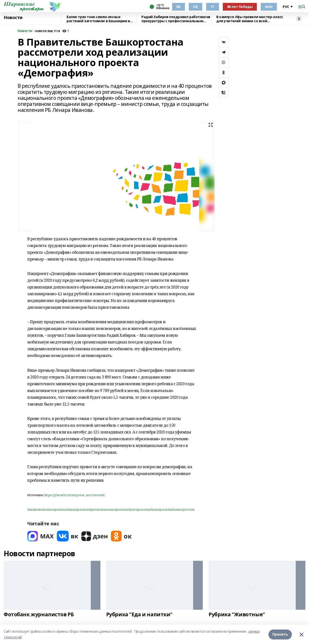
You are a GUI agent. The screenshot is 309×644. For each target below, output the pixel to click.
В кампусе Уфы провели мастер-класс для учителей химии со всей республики (250, 19)
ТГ (213, 7)
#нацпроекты (78, 509)
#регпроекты (139, 509)
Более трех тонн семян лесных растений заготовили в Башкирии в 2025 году (98, 19)
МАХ (269, 7)
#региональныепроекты (109, 509)
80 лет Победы (240, 7)
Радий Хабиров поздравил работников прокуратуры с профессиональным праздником (176, 19)
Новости (13, 18)
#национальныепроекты (47, 509)
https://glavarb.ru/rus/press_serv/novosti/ (75, 495)
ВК (179, 7)
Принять (280, 634)
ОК (195, 7)
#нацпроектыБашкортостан (172, 509)
